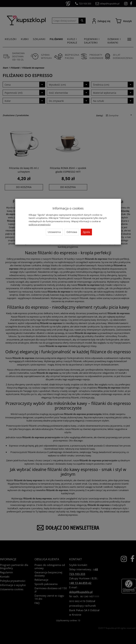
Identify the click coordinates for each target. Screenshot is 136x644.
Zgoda (86, 232)
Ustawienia (54, 232)
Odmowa (72, 232)
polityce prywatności (40, 224)
